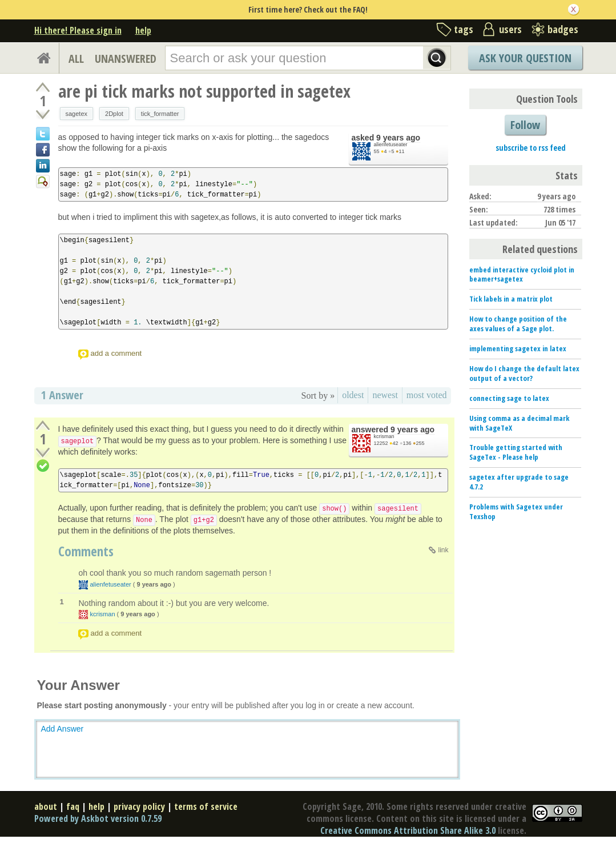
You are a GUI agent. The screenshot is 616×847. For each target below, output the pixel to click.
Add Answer (63, 729)
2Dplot (114, 114)
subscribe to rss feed (531, 148)
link (443, 550)
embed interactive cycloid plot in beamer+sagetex (522, 274)
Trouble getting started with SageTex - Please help (516, 452)
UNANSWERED (126, 59)
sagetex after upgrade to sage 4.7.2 (519, 482)
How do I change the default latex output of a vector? (524, 373)
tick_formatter (160, 114)
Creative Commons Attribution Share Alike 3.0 (408, 830)
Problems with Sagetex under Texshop (516, 511)
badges (563, 29)
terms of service (206, 806)
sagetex (77, 114)
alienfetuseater (391, 144)
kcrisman (384, 436)
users (510, 29)
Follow (525, 125)
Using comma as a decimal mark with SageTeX (519, 423)
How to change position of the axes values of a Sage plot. (518, 324)
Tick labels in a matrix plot (511, 299)
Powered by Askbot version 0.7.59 (98, 818)
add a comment (116, 353)
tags (464, 29)
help (143, 30)
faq (73, 806)
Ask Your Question (525, 58)
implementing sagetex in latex (518, 348)
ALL (76, 59)
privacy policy (139, 806)
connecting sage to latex (509, 398)
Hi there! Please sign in (78, 30)
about (46, 806)
